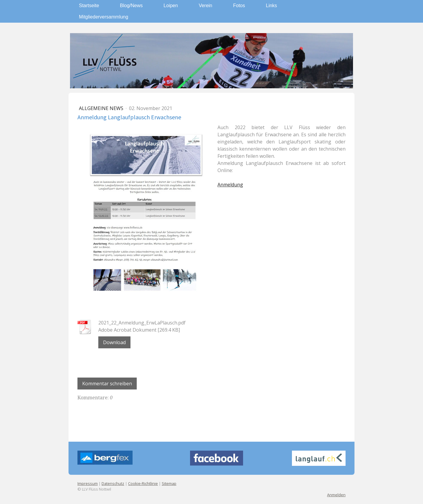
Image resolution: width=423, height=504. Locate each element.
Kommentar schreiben (107, 384)
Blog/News (131, 6)
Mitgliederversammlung (104, 17)
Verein (205, 6)
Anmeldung (230, 185)
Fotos (239, 6)
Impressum (88, 483)
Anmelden (336, 495)
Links (272, 6)
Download (114, 342)
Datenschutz (113, 483)
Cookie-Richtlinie (143, 483)
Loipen (171, 6)
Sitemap (169, 483)
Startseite (89, 6)
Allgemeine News (102, 108)
